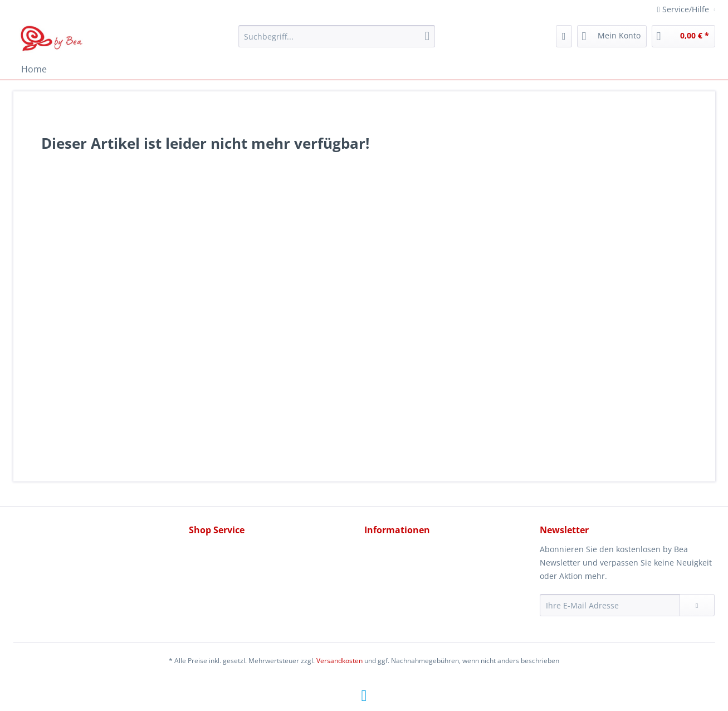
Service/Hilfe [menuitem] (684, 9)
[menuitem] (337, 42)
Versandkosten (339, 661)
